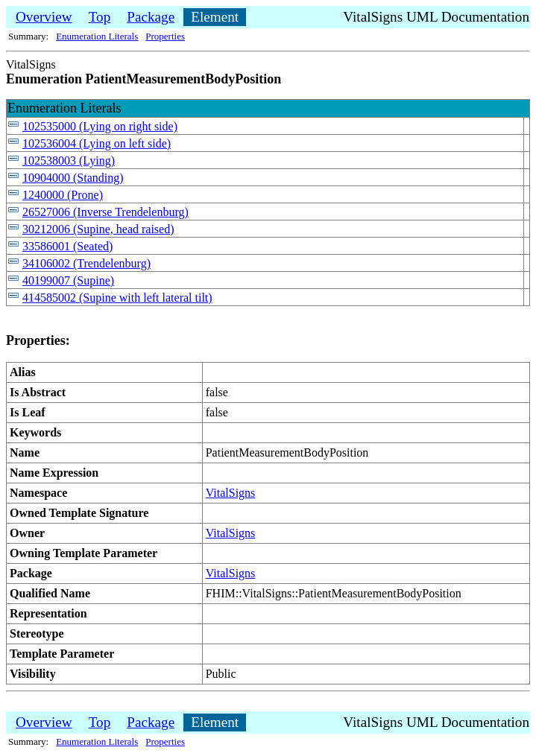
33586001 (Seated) (67, 246)
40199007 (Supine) (68, 280)
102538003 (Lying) (69, 161)
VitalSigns (231, 493)
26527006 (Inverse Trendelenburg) (105, 212)
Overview (44, 17)
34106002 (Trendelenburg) (86, 263)
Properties (165, 36)
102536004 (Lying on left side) (97, 143)
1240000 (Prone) (63, 195)
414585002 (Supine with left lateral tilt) (117, 298)
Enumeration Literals (97, 36)
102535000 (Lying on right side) (100, 126)
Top (100, 17)
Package (151, 17)
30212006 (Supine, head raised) (98, 229)
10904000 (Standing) (73, 178)
